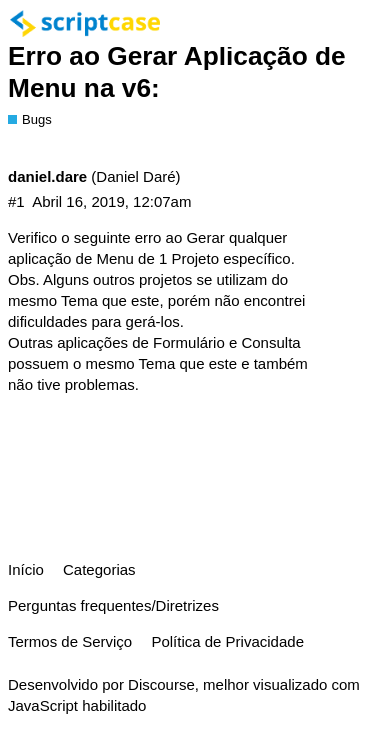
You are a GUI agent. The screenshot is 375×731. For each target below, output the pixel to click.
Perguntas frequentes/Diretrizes (113, 605)
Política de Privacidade (227, 641)
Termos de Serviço (70, 641)
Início (26, 569)
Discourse (161, 684)
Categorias (99, 569)
